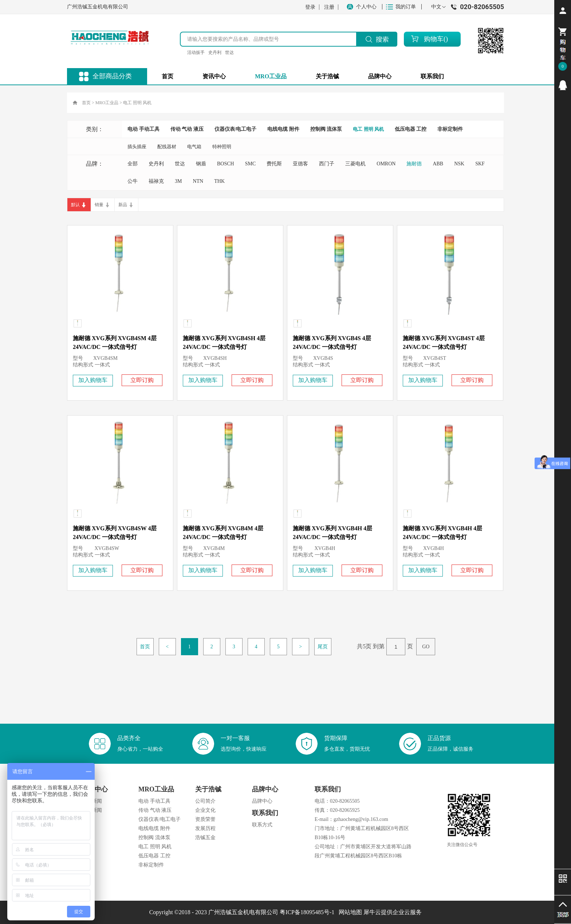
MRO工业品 (107, 103)
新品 (123, 205)
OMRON (386, 164)
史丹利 (215, 52)
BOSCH (226, 164)
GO (426, 647)
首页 (168, 76)
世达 (229, 52)
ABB (438, 164)
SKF (480, 164)
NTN (198, 181)
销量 (99, 205)
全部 (133, 164)
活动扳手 (196, 52)
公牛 (133, 181)
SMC (251, 164)
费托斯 (274, 164)
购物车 (434, 39)
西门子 (327, 164)
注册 (329, 7)
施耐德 (414, 164)
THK (219, 181)
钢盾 (201, 164)
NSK (459, 164)
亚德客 (300, 164)
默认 (75, 205)
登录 (310, 7)
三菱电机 (355, 164)
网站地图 (349, 912)
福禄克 (156, 181)
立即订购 (142, 380)
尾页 (323, 647)
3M (178, 181)
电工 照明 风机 (137, 103)
